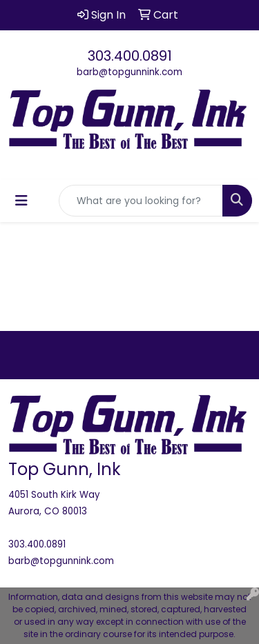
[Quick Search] (141, 201)
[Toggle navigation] (21, 201)
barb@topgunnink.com (129, 72)
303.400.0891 (130, 56)
